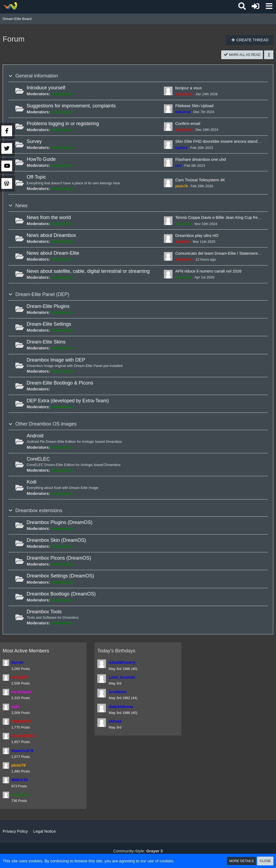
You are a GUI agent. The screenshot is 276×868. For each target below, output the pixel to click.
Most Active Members (26, 651)
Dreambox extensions (39, 511)
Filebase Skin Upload (194, 106)
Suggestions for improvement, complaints (71, 106)
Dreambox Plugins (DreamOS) (60, 523)
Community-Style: (138, 851)
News (21, 206)
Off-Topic (36, 178)
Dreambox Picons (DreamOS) (59, 559)
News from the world (49, 218)
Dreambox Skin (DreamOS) (56, 541)
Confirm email (188, 124)
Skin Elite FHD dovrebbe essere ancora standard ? (221, 142)
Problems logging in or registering (63, 124)
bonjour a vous (188, 88)
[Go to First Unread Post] (168, 91)
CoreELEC (38, 459)
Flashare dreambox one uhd (201, 160)
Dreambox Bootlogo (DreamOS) (61, 594)
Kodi (32, 482)
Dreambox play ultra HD (197, 236)
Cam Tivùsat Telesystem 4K (200, 180)
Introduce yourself (46, 88)
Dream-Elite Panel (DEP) (42, 295)
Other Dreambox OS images (46, 424)
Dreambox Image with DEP (56, 360)
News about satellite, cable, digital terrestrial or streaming (88, 272)
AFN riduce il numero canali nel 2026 (208, 272)
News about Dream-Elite (53, 254)
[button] (269, 6)
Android (35, 437)
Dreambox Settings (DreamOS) (60, 577)
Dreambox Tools (44, 612)
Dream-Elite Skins (46, 342)
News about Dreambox (51, 236)
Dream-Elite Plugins (48, 307)
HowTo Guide (41, 160)
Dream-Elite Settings (49, 325)
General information (37, 76)
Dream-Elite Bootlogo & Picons (60, 383)
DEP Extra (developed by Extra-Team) (68, 401)
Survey (34, 142)
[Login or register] (256, 6)
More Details (240, 861)
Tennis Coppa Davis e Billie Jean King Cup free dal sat (224, 218)
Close (265, 861)
